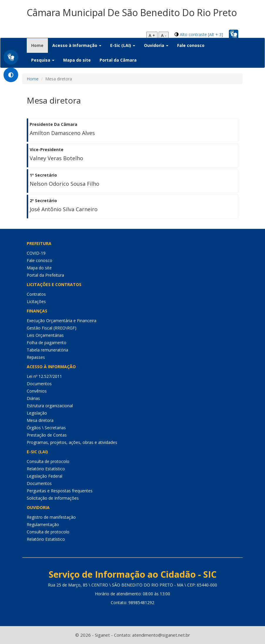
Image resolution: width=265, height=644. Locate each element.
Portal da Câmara (118, 60)
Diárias (33, 398)
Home (40, 45)
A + (152, 35)
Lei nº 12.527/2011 (44, 376)
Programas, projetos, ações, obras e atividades (72, 442)
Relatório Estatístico (46, 469)
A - (164, 35)
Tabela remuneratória (47, 350)
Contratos (36, 294)
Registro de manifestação (51, 517)
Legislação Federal (45, 476)
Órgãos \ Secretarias (46, 428)
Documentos (39, 384)
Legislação (37, 413)
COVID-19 (36, 253)
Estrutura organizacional (50, 406)
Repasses (36, 357)
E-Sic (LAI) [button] (123, 45)
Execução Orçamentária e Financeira (62, 321)
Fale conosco (191, 45)
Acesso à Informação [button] (77, 45)
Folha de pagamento (47, 343)
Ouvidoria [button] (156, 45)
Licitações (36, 301)
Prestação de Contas (47, 435)
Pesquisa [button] (43, 60)
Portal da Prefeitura (45, 275)
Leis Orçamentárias (45, 335)
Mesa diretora (40, 420)
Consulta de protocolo (48, 461)
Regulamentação (43, 524)
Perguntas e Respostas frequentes (60, 491)
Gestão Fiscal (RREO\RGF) (52, 328)
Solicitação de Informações (53, 498)
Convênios (37, 391)
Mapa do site (77, 60)
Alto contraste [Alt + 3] (201, 34)
